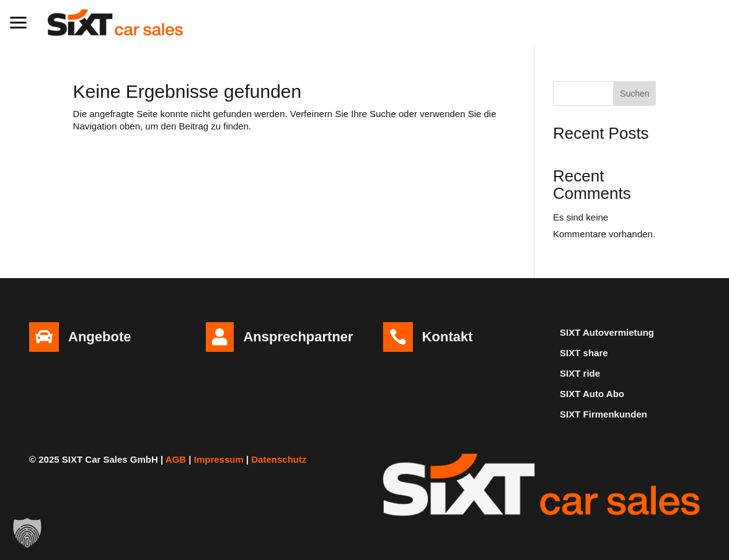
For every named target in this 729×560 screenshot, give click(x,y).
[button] (19, 21)
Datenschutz (279, 459)
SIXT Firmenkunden (603, 414)
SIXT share (584, 353)
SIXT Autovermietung (607, 332)
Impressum (219, 459)
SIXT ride (580, 373)
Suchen (634, 94)
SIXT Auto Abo (592, 394)
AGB (176, 459)
